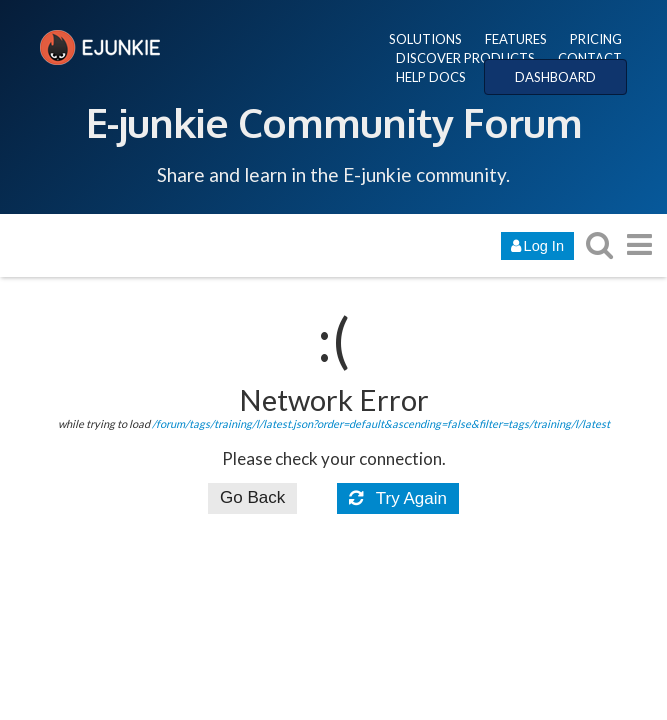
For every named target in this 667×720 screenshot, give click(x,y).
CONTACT (590, 58)
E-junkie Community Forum (334, 122)
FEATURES (516, 39)
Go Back (252, 497)
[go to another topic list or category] (639, 244)
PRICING (596, 39)
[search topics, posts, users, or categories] (599, 244)
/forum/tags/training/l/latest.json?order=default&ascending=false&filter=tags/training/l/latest (381, 423)
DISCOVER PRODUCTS (465, 58)
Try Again (398, 498)
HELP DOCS (431, 77)
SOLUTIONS (425, 39)
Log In (537, 246)
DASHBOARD (555, 77)
